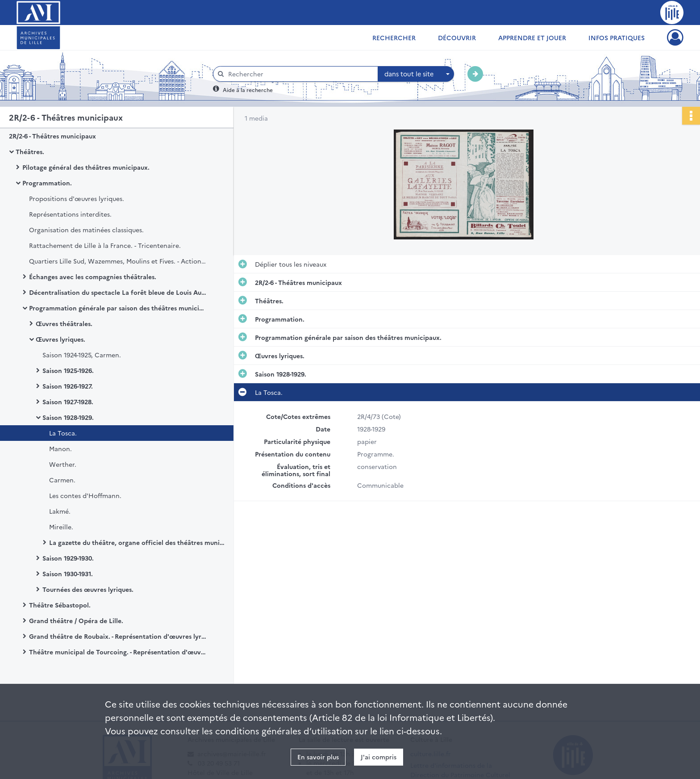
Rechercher (394, 38)
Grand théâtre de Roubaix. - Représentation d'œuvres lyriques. (118, 636)
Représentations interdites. (70, 214)
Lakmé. (60, 511)
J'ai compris (379, 757)
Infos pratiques (617, 38)
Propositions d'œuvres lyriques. (77, 198)
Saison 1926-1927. (68, 386)
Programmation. (47, 183)
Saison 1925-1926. (68, 370)
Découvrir (457, 38)
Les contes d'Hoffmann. (85, 495)
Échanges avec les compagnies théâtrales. (93, 276)
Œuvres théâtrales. (64, 323)
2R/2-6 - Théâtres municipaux (52, 136)
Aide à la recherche (248, 90)
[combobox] (416, 74)
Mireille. (61, 527)
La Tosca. (63, 433)
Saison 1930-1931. (68, 574)
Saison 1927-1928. (68, 402)
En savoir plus (318, 757)
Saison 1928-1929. (68, 417)
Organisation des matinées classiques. (86, 230)
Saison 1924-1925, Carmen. (82, 355)
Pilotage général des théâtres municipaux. (86, 167)
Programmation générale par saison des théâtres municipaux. (118, 308)
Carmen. (62, 480)
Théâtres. (30, 151)
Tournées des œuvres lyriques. (88, 589)
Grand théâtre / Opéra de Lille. (76, 620)
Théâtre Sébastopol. (60, 605)
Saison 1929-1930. (68, 558)
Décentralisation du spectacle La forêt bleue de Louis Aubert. (118, 292)
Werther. (63, 464)
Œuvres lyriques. (60, 339)
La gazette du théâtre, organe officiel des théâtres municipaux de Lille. (138, 542)
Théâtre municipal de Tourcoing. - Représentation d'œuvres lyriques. (118, 652)
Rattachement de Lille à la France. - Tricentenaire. (105, 245)
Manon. (60, 448)
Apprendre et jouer (532, 38)
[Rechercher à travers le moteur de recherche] (300, 74)
